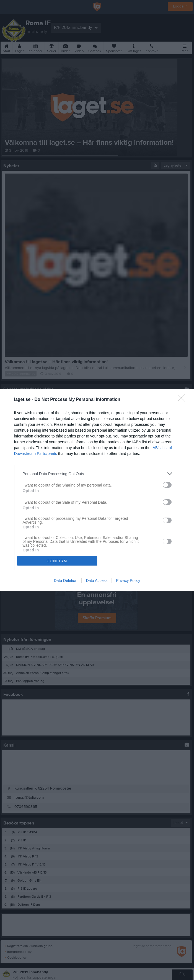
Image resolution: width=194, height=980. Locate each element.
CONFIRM (57, 561)
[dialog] (97, 490)
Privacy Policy (128, 581)
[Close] (183, 400)
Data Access (97, 581)
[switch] (167, 485)
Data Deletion (66, 581)
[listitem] (97, 474)
